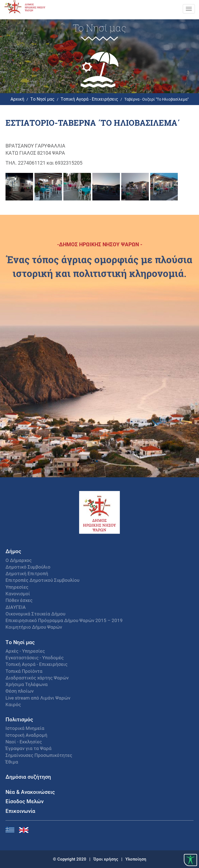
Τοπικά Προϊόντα (24, 671)
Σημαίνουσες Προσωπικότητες (39, 755)
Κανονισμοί (18, 594)
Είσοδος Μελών (25, 801)
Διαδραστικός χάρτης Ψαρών (37, 678)
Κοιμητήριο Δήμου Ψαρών (34, 627)
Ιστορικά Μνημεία (25, 728)
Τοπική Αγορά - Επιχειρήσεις (89, 99)
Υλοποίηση (136, 859)
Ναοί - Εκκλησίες (24, 742)
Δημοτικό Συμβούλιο (28, 567)
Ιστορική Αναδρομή (26, 735)
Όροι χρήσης (106, 859)
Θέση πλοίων (20, 691)
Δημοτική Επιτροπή (27, 573)
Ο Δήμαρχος (19, 560)
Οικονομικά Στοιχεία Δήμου (35, 614)
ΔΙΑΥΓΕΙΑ (16, 607)
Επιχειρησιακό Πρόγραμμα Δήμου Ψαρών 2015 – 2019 (64, 620)
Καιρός (13, 704)
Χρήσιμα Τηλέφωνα (27, 684)
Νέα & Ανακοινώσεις (30, 792)
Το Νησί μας (42, 99)
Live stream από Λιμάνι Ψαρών (38, 698)
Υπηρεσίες (17, 587)
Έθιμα (12, 762)
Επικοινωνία (20, 811)
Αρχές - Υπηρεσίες (25, 651)
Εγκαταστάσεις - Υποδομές (35, 657)
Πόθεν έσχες (19, 600)
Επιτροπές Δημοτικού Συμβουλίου (42, 580)
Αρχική (17, 99)
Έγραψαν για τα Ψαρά (29, 748)
